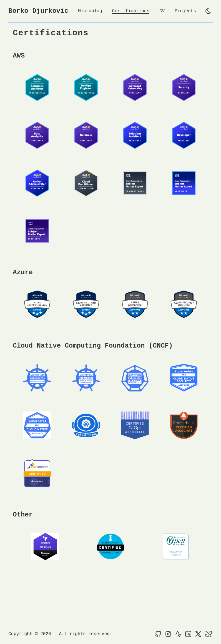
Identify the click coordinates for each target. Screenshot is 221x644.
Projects (185, 11)
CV (162, 11)
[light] (208, 11)
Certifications (131, 11)
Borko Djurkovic (38, 11)
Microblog (90, 11)
